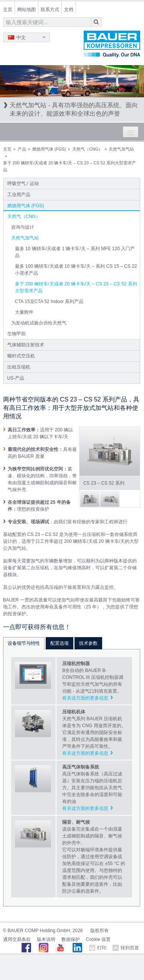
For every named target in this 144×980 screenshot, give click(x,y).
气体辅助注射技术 (26, 345)
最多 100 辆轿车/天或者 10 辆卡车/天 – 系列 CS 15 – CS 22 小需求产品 (76, 270)
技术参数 (88, 643)
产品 (22, 149)
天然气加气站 (121, 149)
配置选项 (60, 643)
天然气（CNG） (87, 149)
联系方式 (50, 10)
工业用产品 (19, 195)
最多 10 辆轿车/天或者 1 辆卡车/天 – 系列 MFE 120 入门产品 (75, 252)
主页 (8, 10)
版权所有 (99, 931)
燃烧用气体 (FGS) (49, 149)
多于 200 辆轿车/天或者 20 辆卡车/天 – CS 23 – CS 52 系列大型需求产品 (76, 287)
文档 (69, 10)
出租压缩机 (19, 367)
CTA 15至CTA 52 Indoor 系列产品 (49, 302)
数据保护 (71, 939)
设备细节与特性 (24, 643)
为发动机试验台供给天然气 (39, 323)
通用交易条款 (17, 939)
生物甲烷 (17, 334)
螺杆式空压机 (21, 356)
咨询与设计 (23, 227)
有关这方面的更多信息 (85, 698)
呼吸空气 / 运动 (23, 184)
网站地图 (26, 10)
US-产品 (16, 378)
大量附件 (24, 312)
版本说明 (46, 939)
